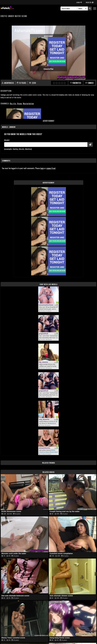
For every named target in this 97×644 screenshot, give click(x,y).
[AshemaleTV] (7, 8)
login (42, 168)
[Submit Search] (90, 8)
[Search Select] (82, 8)
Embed (89, 83)
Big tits (13, 104)
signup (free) (51, 168)
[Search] (69, 8)
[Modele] (46, 145)
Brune (20, 104)
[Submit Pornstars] (90, 145)
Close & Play (48, 69)
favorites (76, 83)
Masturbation (28, 104)
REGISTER (90, 2)
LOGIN (79, 2)
